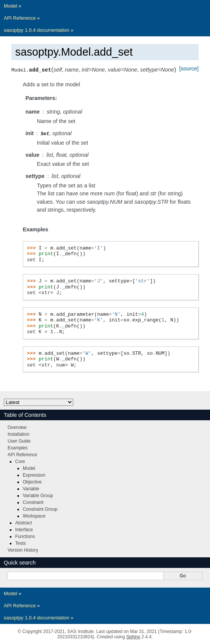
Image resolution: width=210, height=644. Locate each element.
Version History (23, 550)
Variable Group (38, 495)
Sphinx (133, 636)
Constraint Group (40, 509)
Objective (32, 482)
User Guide (19, 441)
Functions (25, 536)
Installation (18, 434)
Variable (31, 488)
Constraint (33, 502)
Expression (34, 475)
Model (10, 6)
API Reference (20, 18)
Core (20, 461)
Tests (20, 543)
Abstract (24, 522)
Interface (24, 529)
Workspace (34, 516)
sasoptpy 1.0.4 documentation (37, 30)
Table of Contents (25, 415)
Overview (17, 427)
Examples (18, 448)
